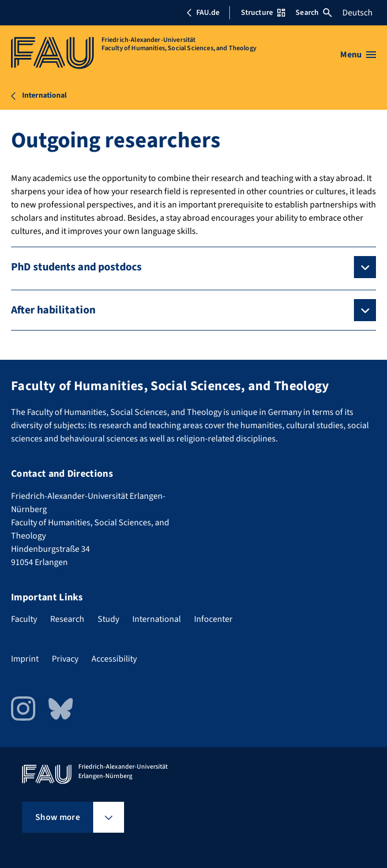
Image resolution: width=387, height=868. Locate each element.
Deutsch (358, 13)
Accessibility (114, 659)
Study (108, 619)
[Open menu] (358, 55)
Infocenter (213, 619)
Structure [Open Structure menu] (263, 13)
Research (67, 619)
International (157, 619)
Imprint (25, 659)
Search (314, 13)
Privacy (65, 659)
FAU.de (203, 13)
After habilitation (53, 310)
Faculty (24, 619)
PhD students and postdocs (76, 267)
